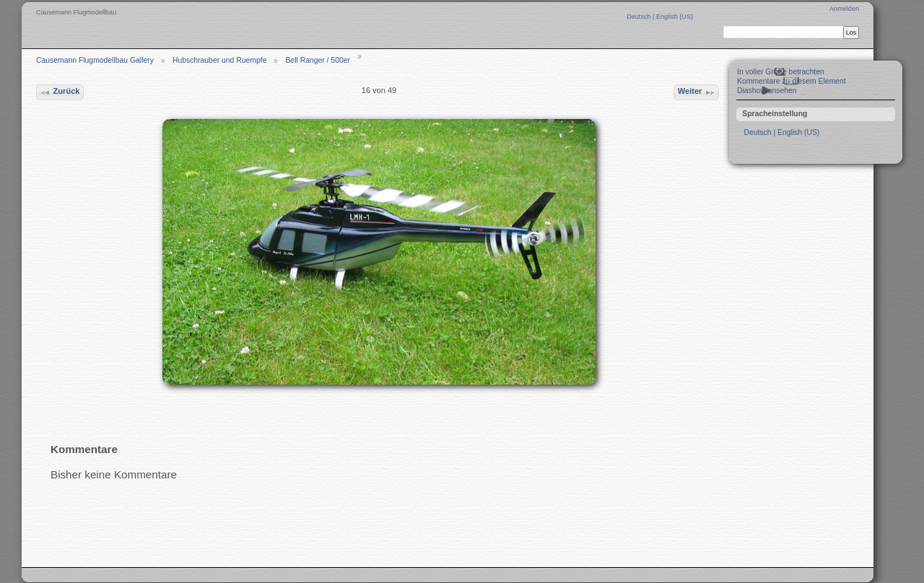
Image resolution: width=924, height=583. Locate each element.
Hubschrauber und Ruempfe (220, 60)
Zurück (60, 92)
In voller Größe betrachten (781, 72)
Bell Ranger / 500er (318, 60)
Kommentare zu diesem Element (792, 81)
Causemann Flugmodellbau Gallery (95, 60)
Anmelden (844, 9)
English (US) (675, 17)
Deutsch (640, 17)
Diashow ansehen (767, 91)
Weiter (697, 92)
